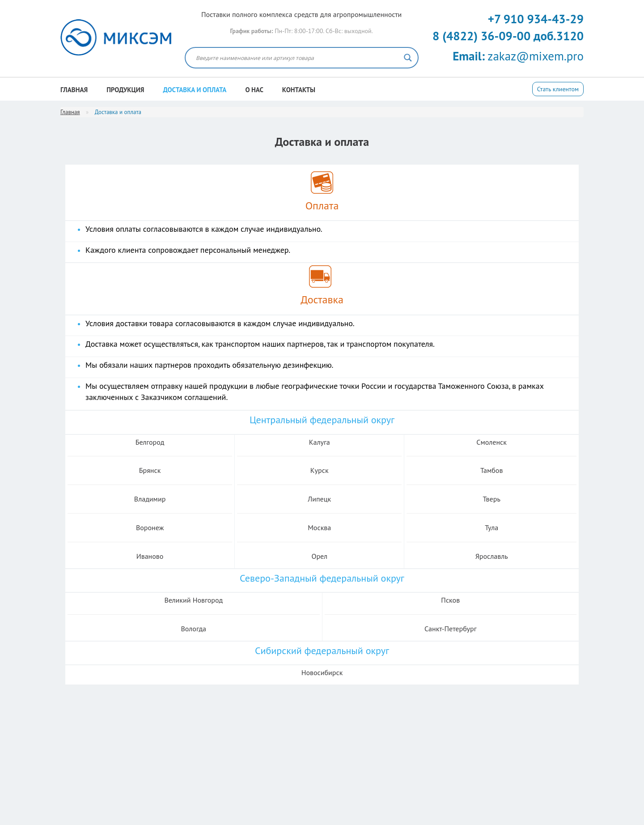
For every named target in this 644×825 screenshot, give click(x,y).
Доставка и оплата (195, 90)
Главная (74, 90)
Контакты (299, 90)
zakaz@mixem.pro (518, 56)
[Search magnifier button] (408, 58)
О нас (254, 90)
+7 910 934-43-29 (536, 19)
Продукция (125, 90)
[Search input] (298, 58)
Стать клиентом (558, 89)
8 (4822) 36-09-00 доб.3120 (508, 36)
